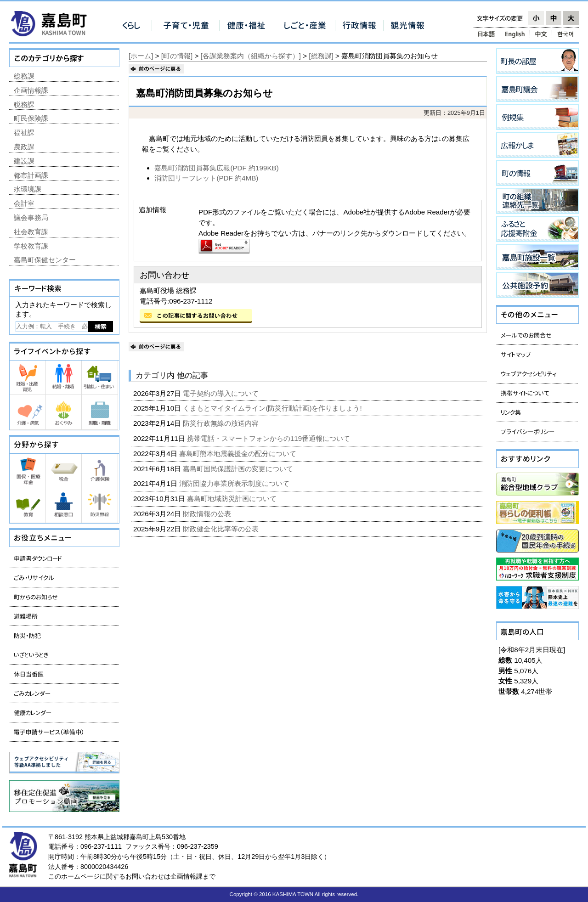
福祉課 (24, 132)
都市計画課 (31, 175)
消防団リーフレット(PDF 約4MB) (206, 178)
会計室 (24, 203)
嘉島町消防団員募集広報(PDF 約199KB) (216, 168)
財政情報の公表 (208, 514)
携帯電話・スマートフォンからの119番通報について (270, 438)
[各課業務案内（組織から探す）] (251, 56)
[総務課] (321, 56)
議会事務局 (31, 217)
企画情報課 (31, 90)
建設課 (24, 161)
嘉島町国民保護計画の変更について (239, 469)
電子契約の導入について (222, 393)
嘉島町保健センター (45, 260)
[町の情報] (177, 56)
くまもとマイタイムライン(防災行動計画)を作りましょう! (273, 408)
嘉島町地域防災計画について (233, 499)
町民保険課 (31, 118)
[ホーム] (141, 56)
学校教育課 (31, 246)
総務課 (24, 76)
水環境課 (28, 189)
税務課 (24, 104)
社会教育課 (31, 232)
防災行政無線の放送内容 (222, 423)
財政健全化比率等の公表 (222, 529)
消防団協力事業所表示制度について (235, 483)
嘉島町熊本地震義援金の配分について (239, 454)
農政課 (24, 147)
